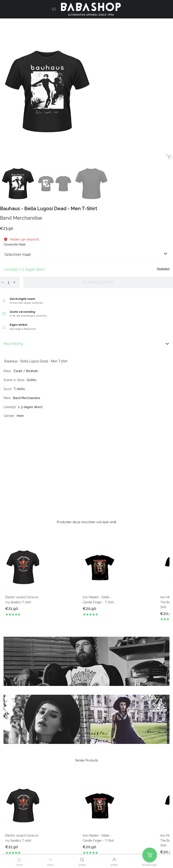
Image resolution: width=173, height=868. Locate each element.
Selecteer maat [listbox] (18, 254)
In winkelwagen (98, 282)
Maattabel (163, 269)
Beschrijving (86, 344)
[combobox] (86, 256)
